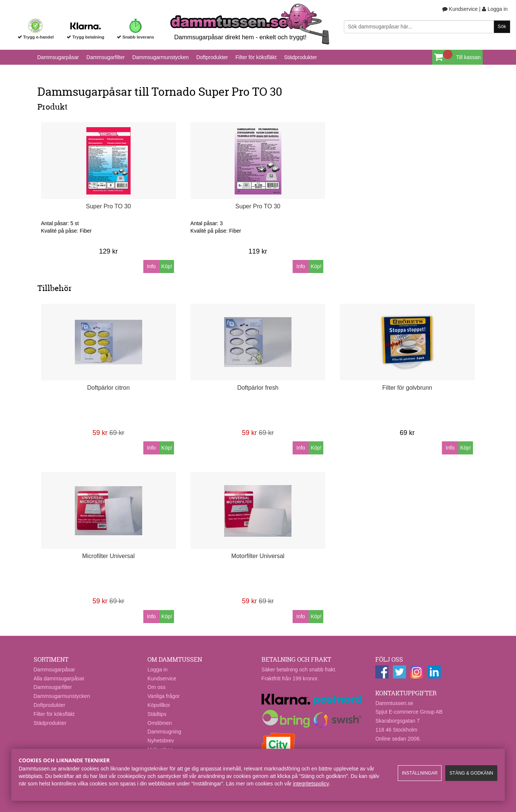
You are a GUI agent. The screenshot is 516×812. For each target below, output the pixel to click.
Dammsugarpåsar (58, 57)
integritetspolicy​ (311, 784)
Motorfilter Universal (258, 556)
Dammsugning (164, 732)
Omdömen (160, 723)
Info (151, 266)
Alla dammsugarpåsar (59, 678)
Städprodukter (300, 57)
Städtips (157, 714)
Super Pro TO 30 (109, 206)
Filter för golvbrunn (407, 388)
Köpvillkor (159, 705)
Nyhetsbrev (161, 741)
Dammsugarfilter (106, 57)
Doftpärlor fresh (258, 388)
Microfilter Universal (108, 556)
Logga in (495, 9)
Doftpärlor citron (109, 388)
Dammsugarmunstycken (160, 57)
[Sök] (427, 27)
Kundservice (460, 9)
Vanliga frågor (164, 696)
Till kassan (468, 57)
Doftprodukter (212, 57)
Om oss (156, 687)
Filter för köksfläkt (256, 57)
